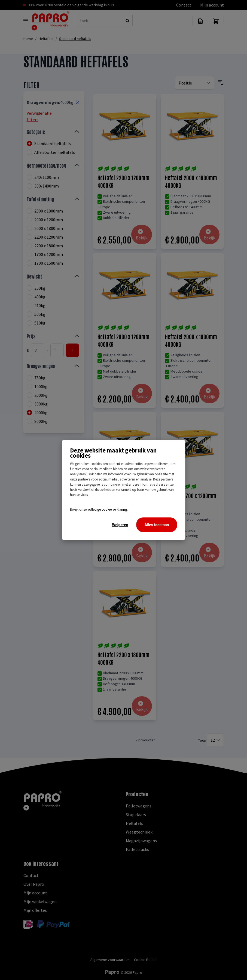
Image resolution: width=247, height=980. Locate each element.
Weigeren (120, 525)
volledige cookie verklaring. (108, 509)
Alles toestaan (157, 525)
